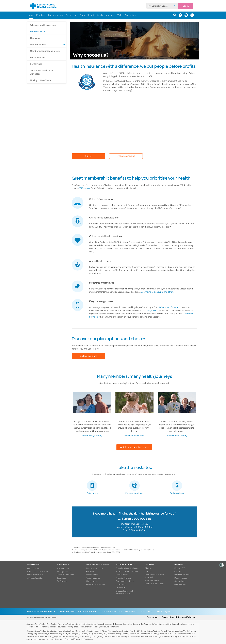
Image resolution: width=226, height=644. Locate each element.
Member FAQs (180, 568)
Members (41, 15)
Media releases (181, 578)
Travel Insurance (93, 578)
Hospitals (90, 571)
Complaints (121, 584)
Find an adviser (177, 493)
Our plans (35, 38)
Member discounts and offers (45, 51)
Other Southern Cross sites (98, 564)
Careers (148, 571)
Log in (186, 6)
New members (63, 568)
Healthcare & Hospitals (89, 611)
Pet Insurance (92, 575)
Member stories (38, 44)
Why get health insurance (43, 25)
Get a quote (92, 493)
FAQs (119, 15)
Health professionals (65, 575)
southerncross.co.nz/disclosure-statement (100, 627)
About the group (164, 611)
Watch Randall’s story (177, 435)
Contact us (130, 15)
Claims (148, 568)
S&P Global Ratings (153, 636)
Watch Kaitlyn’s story (92, 435)
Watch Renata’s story (134, 435)
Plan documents (152, 580)
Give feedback (180, 584)
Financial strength (123, 578)
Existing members (64, 571)
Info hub (110, 15)
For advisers (71, 15)
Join (31, 15)
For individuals (37, 57)
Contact (178, 571)
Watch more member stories (134, 447)
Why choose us (38, 31)
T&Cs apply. (85, 188)
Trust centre (121, 588)
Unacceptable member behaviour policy (125, 592)
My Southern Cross (158, 6)
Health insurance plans (155, 584)
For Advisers (62, 581)
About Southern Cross (96, 584)
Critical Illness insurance (37, 571)
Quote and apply (34, 568)
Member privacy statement (127, 571)
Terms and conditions (125, 581)
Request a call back (134, 493)
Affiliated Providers (35, 578)
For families (36, 64)
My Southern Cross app (169, 307)
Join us (88, 156)
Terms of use (152, 617)
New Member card (182, 575)
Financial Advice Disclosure (127, 568)
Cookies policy (122, 575)
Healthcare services (94, 568)
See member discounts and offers (157, 292)
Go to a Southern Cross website (41, 611)
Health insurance (67, 611)
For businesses (55, 15)
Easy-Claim (152, 310)
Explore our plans (126, 156)
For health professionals (91, 15)
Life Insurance (92, 581)
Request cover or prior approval (154, 576)
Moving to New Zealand (42, 80)
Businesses (61, 578)
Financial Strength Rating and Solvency (178, 617)
